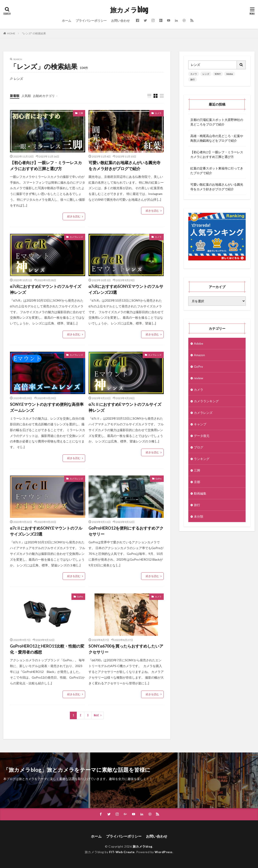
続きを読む (74, 216)
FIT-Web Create (122, 852)
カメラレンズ (76, 237)
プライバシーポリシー (91, 21)
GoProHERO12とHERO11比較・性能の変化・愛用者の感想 (47, 649)
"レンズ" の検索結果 (34, 33)
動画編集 (200, 493)
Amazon (199, 355)
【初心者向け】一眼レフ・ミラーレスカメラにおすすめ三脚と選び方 (46, 166)
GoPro (159, 479)
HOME (11, 33)
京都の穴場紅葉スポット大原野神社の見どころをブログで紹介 (217, 122)
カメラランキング (206, 401)
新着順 (15, 96)
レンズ (206, 74)
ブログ (199, 447)
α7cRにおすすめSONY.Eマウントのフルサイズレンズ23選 (126, 289)
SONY (218, 74)
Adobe (230, 74)
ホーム (67, 21)
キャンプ (200, 424)
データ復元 (202, 436)
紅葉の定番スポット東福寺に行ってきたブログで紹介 (217, 171)
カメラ (158, 113)
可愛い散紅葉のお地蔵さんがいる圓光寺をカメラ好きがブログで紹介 (124, 166)
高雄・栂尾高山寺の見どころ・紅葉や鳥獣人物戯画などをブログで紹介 (217, 138)
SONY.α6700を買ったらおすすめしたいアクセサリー (126, 649)
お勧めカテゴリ (44, 96)
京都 (197, 482)
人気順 (26, 96)
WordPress (164, 852)
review (199, 378)
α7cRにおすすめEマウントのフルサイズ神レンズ (46, 289)
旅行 (193, 79)
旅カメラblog (129, 10)
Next (96, 715)
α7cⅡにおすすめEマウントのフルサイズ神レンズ (125, 407)
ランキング (202, 459)
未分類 (199, 516)
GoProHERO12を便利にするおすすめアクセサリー (126, 531)
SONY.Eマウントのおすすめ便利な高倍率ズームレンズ (47, 407)
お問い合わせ (120, 21)
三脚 (81, 113)
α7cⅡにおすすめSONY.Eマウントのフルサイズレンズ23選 (46, 531)
